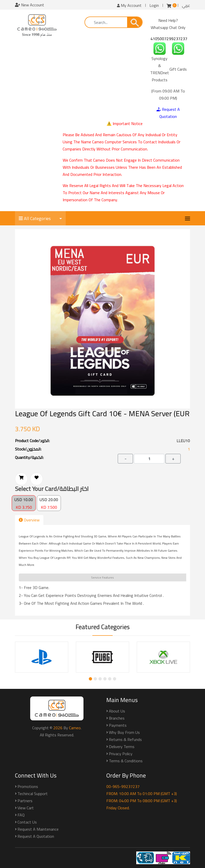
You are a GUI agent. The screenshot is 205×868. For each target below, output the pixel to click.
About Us (117, 711)
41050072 (160, 39)
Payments (118, 725)
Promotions (28, 786)
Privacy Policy (121, 754)
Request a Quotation (36, 836)
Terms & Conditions (126, 761)
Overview (29, 520)
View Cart (26, 808)
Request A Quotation (168, 113)
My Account (129, 5)
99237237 (178, 39)
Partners (25, 801)
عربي (186, 5)
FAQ (21, 815)
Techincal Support (33, 794)
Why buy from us (124, 732)
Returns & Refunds (125, 739)
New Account (30, 5)
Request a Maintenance (38, 829)
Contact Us (27, 822)
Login (154, 5)
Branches (117, 718)
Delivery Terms (122, 747)
